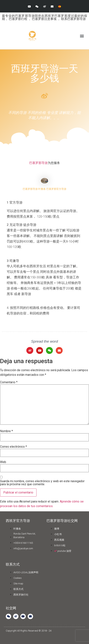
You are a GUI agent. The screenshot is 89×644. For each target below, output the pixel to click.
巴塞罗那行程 (18, 19)
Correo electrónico (13, 447)
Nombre (6, 431)
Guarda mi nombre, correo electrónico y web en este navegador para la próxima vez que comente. (42, 483)
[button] (82, 36)
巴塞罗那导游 (38, 163)
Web (3, 462)
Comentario (9, 382)
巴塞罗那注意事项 (45, 19)
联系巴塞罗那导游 (73, 19)
